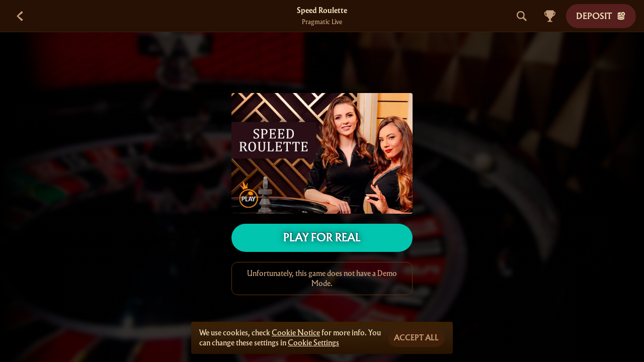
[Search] (522, 16)
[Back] (20, 16)
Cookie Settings (313, 343)
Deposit (601, 16)
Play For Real (322, 238)
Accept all (416, 338)
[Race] (550, 16)
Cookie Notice (296, 333)
